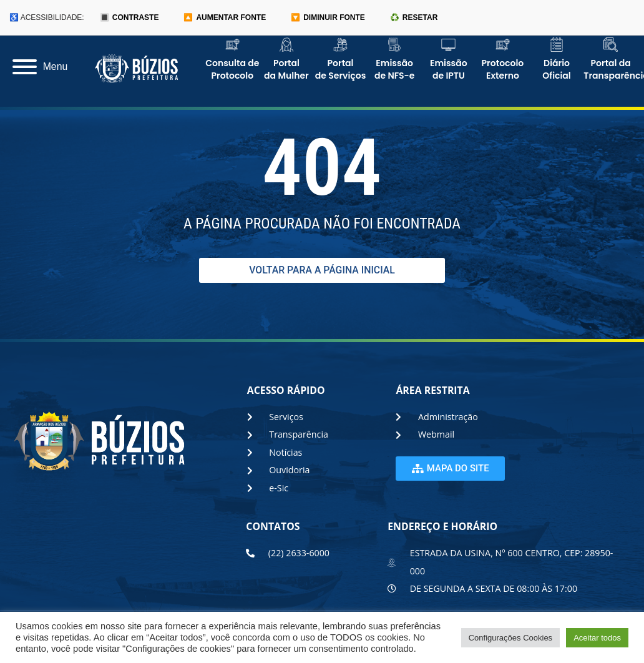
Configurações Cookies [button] (510, 638)
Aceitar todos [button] (597, 638)
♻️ (414, 17)
